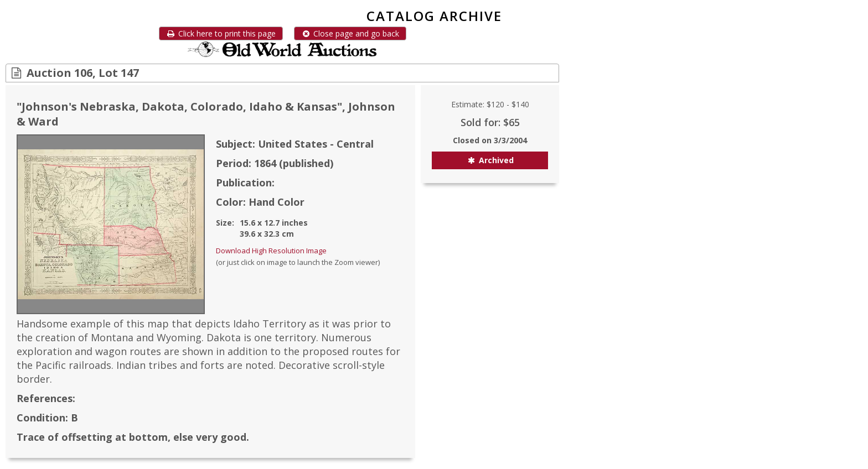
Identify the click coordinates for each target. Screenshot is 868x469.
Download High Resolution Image (271, 251)
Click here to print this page (221, 33)
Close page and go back (350, 33)
